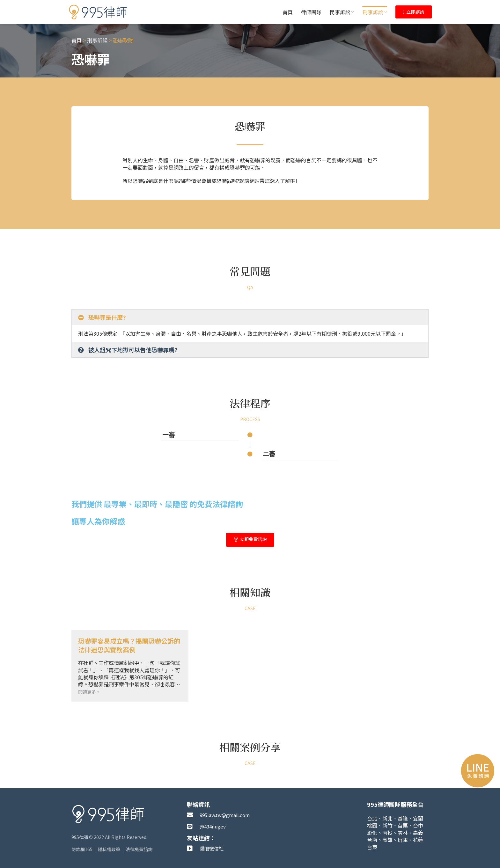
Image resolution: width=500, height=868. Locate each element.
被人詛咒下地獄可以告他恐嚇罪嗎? (133, 350)
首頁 (288, 12)
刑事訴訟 (375, 12)
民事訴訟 (342, 12)
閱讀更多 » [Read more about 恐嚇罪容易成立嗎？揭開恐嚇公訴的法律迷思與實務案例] (89, 692)
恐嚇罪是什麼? (107, 317)
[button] (250, 317)
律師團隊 (311, 12)
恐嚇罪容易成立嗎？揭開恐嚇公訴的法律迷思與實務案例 (129, 645)
